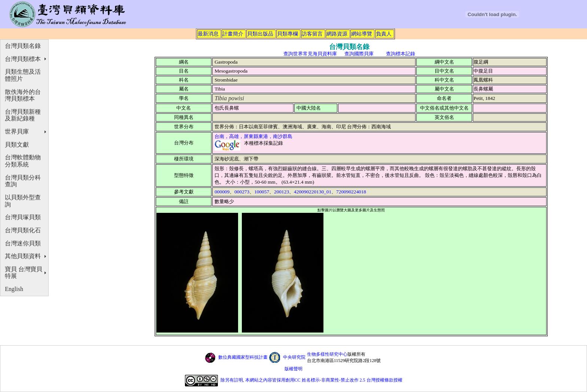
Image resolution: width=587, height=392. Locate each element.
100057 (262, 192)
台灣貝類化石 (23, 230)
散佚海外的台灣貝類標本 (23, 95)
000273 (242, 192)
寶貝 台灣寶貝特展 (24, 273)
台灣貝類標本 (23, 59)
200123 (282, 192)
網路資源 (337, 34)
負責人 (384, 34)
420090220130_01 (313, 192)
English (14, 289)
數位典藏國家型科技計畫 (243, 357)
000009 (222, 192)
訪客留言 (312, 34)
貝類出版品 (260, 34)
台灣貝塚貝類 (23, 217)
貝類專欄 (288, 34)
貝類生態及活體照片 (23, 75)
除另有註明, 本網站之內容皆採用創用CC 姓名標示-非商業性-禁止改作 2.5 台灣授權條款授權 (311, 380)
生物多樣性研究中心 (327, 354)
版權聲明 (293, 369)
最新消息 (208, 34)
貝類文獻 (17, 145)
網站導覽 (362, 34)
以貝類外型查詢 (23, 201)
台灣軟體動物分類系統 (23, 161)
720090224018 (351, 192)
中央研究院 (294, 357)
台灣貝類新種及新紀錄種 (23, 115)
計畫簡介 (233, 34)
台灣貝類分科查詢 (23, 181)
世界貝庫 (17, 131)
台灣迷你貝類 (23, 243)
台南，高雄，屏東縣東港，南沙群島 (253, 136)
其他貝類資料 (23, 256)
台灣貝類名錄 (23, 46)
